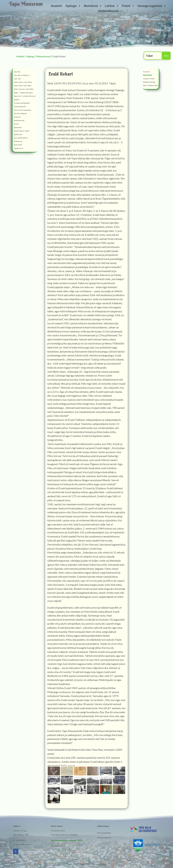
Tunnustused (18, 149)
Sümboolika (18, 135)
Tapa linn (17, 72)
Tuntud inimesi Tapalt (22, 131)
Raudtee (17, 100)
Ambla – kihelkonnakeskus (23, 93)
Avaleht (56, 6)
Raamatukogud (19, 121)
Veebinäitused (108, 11)
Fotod (126, 6)
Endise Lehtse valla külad (23, 83)
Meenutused (18, 142)
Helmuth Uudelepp (149, 82)
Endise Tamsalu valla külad (24, 89)
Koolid (16, 124)
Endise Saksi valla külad (23, 86)
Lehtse (110, 6)
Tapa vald (17, 79)
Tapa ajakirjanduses (21, 138)
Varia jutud (18, 145)
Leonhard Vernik (149, 79)
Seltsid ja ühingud (20, 114)
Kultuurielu (18, 128)
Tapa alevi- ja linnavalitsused (25, 96)
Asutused (17, 117)
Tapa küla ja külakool (22, 76)
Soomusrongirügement (22, 103)
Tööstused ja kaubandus (23, 110)
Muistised (91, 6)
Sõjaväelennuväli (20, 107)
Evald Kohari (147, 75)
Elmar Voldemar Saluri (151, 86)
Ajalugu (71, 6)
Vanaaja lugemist (150, 6)
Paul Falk (146, 72)
